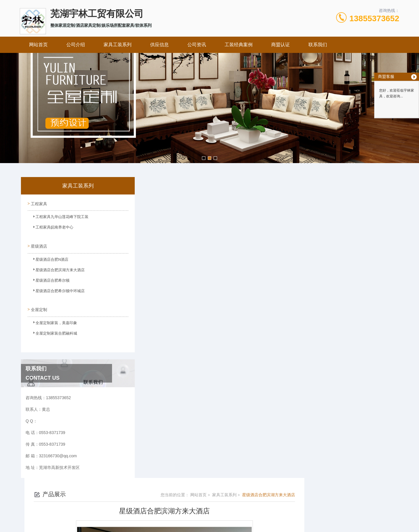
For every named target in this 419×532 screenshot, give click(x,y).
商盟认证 (280, 45)
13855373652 (374, 18)
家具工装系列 (118, 45)
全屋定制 (38, 304)
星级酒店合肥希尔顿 (49, 279)
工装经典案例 (239, 45)
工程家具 (38, 203)
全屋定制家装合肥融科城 (52, 330)
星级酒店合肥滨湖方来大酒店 (56, 269)
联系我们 (318, 45)
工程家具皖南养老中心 (50, 228)
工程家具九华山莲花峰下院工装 (57, 218)
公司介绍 (76, 45)
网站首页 (38, 45)
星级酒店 (38, 243)
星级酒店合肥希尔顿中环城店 (56, 290)
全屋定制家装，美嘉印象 (52, 319)
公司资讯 (197, 45)
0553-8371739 (186, 495)
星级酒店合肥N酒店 (48, 258)
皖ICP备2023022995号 (246, 504)
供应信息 (159, 45)
